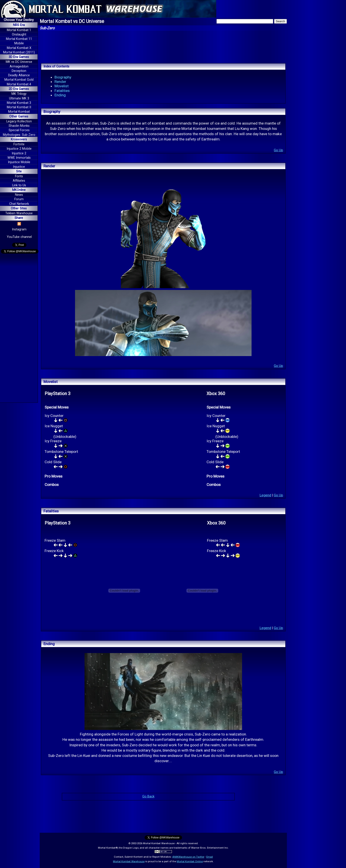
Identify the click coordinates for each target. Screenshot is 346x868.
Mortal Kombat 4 (19, 84)
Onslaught (19, 35)
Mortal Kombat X (19, 48)
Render (60, 82)
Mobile (19, 43)
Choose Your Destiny (19, 20)
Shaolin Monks (19, 126)
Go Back (148, 796)
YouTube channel (19, 237)
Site (19, 171)
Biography (63, 77)
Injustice (19, 167)
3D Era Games (19, 57)
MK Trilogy (19, 94)
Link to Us (19, 185)
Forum (19, 199)
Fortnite (19, 144)
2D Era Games (19, 89)
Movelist (62, 86)
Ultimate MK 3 (19, 98)
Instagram (19, 229)
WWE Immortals (19, 158)
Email (210, 857)
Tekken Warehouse (19, 213)
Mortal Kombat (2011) (19, 52)
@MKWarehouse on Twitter (188, 857)
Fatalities (62, 91)
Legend (265, 495)
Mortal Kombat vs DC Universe (72, 21)
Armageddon (19, 66)
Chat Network (19, 204)
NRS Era (19, 25)
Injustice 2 (19, 153)
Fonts (19, 176)
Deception (19, 71)
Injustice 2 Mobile (19, 149)
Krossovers (19, 139)
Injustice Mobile (19, 162)
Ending (60, 95)
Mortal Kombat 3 (19, 103)
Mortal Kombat (19, 112)
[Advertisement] (19, 329)
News (19, 195)
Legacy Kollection (19, 121)
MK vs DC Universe (19, 62)
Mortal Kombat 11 (19, 39)
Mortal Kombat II (19, 107)
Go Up (278, 150)
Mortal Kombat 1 (19, 30)
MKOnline (19, 190)
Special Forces (19, 130)
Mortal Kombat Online (190, 861)
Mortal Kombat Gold (19, 80)
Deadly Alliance (19, 75)
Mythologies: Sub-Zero (19, 135)
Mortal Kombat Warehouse (129, 861)
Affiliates (19, 181)
